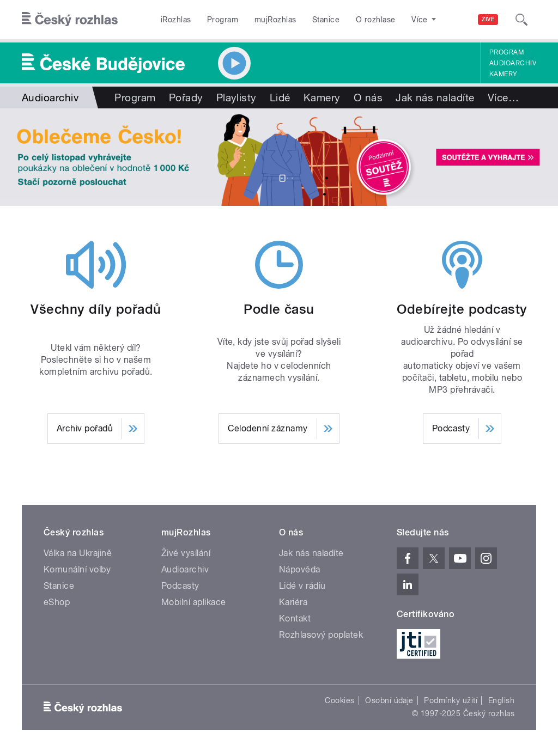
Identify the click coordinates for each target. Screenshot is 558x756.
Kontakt (295, 618)
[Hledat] (521, 20)
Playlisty (236, 97)
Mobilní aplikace (194, 602)
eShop (57, 602)
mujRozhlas (275, 20)
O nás (368, 97)
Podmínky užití (451, 700)
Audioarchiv (513, 63)
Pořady (186, 97)
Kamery (504, 74)
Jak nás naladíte (435, 97)
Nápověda (300, 569)
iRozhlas (176, 20)
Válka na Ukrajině (78, 553)
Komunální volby (77, 569)
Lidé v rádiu (302, 586)
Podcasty (180, 586)
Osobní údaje (389, 700)
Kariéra (293, 602)
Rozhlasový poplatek (321, 635)
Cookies (339, 700)
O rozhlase (376, 20)
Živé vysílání (186, 553)
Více (503, 97)
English (501, 700)
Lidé (280, 97)
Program (223, 20)
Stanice (326, 20)
